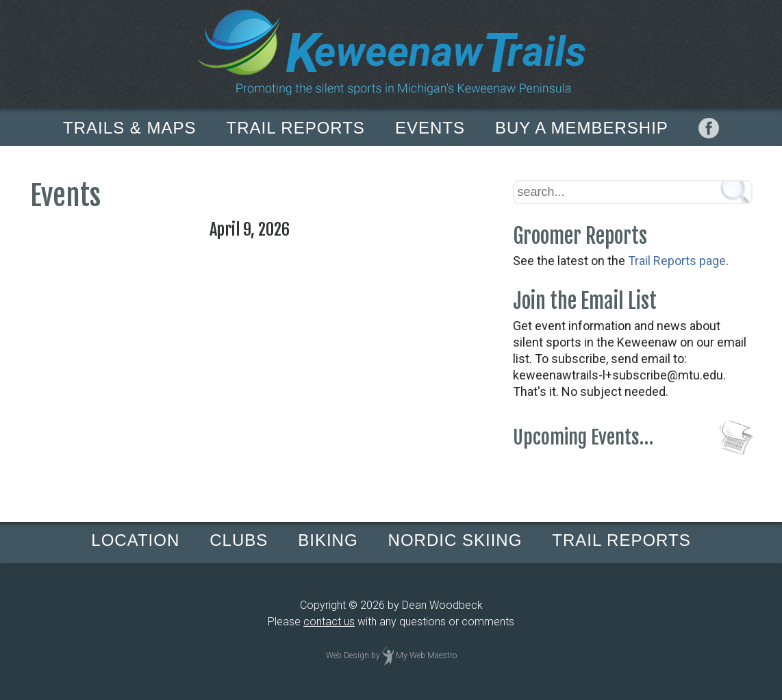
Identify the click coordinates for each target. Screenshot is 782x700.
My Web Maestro (426, 655)
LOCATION (135, 540)
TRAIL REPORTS (296, 128)
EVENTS (430, 128)
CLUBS (239, 540)
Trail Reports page (677, 261)
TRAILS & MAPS (129, 128)
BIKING (328, 540)
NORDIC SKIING (455, 540)
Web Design (348, 655)
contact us (329, 622)
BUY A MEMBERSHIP (582, 128)
